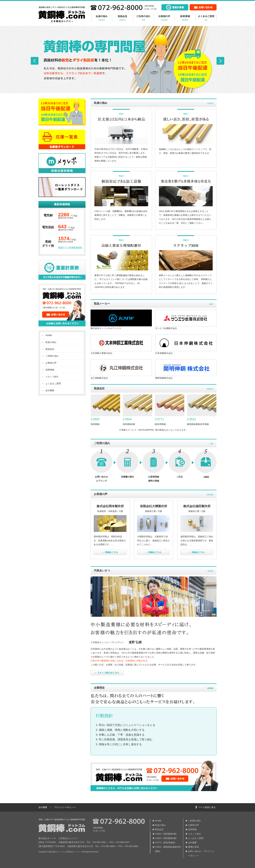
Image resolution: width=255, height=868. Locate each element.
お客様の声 (51, 363)
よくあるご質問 (53, 384)
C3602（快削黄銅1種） (167, 834)
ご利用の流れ (52, 356)
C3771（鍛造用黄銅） (166, 843)
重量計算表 (193, 847)
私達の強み (51, 342)
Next (220, 61)
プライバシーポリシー (65, 807)
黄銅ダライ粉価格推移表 (70, 247)
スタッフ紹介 (52, 377)
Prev (35, 61)
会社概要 (50, 390)
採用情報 (50, 370)
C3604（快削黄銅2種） (167, 838)
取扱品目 (50, 349)
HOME (49, 335)
